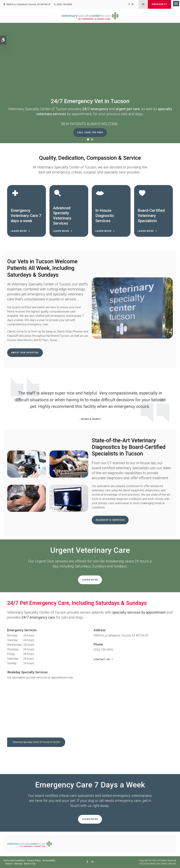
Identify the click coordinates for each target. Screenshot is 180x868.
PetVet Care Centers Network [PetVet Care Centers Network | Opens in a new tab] (163, 864)
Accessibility (49, 861)
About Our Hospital (25, 353)
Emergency (159, 4)
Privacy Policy (34, 861)
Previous (6, 400)
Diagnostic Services (110, 520)
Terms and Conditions (14, 861)
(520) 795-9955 (64, 4)
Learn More (19, 231)
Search (9, 864)
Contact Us (102, 659)
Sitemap (18, 864)
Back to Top (30, 864)
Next (174, 400)
